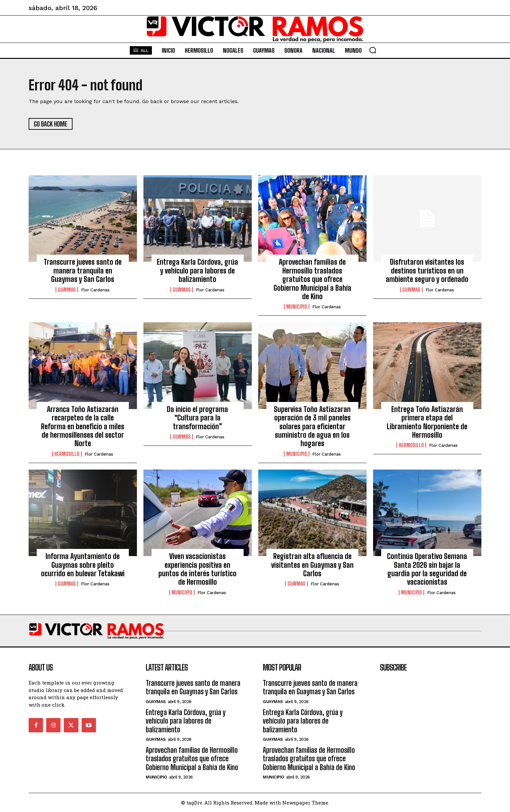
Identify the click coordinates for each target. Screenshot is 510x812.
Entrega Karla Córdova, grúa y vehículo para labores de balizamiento (197, 271)
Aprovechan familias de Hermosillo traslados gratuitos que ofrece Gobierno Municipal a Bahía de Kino (312, 279)
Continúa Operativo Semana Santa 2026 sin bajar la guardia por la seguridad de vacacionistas (427, 569)
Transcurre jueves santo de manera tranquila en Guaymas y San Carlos (83, 271)
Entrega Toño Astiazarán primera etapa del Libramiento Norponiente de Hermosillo (427, 422)
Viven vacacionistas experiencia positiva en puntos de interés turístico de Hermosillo (197, 569)
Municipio (297, 307)
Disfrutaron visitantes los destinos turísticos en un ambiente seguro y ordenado (427, 271)
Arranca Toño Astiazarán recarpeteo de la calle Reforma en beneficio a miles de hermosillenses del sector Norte (83, 426)
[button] (373, 50)
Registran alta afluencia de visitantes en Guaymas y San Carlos (312, 565)
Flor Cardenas (95, 290)
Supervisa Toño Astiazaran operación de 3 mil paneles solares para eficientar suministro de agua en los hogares (312, 426)
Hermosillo (67, 454)
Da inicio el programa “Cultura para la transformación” (197, 418)
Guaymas (67, 290)
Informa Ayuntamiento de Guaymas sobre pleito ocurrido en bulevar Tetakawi (83, 565)
